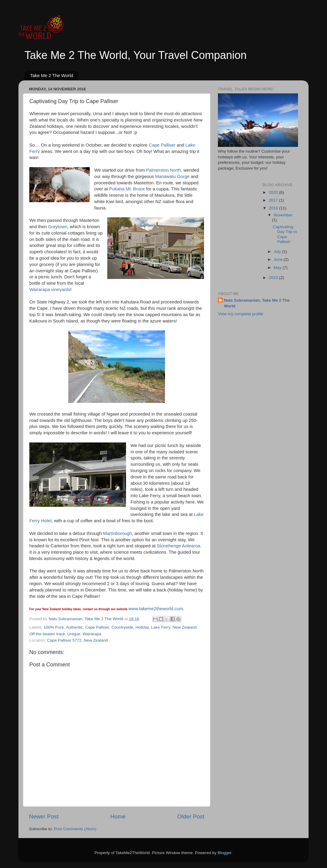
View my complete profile (241, 314)
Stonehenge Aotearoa (179, 546)
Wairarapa (92, 634)
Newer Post (44, 816)
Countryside (122, 627)
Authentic (74, 627)
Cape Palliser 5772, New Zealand (78, 640)
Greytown (58, 227)
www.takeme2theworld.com (156, 609)
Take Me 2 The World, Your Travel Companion (136, 55)
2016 (274, 208)
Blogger (225, 853)
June (279, 259)
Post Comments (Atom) (75, 829)
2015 (274, 278)
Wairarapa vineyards (50, 290)
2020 (274, 192)
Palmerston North (163, 170)
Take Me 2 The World (52, 75)
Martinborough (118, 533)
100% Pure (54, 627)
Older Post (191, 816)
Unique (74, 634)
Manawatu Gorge (172, 177)
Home (118, 816)
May (278, 268)
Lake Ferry (161, 627)
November (283, 215)
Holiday (142, 627)
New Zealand (185, 627)
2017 (274, 200)
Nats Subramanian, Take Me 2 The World (257, 303)
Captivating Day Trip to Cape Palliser (285, 234)
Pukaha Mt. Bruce (127, 189)
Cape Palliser (162, 145)
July (278, 252)
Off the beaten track (47, 634)
